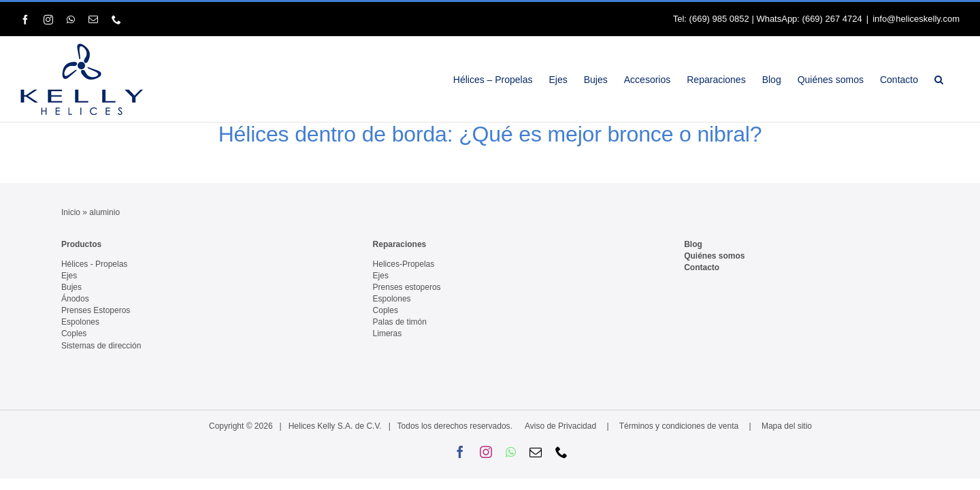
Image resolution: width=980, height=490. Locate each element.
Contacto (702, 267)
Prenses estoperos (407, 287)
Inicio (71, 212)
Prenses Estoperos (96, 310)
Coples (74, 333)
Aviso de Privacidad (560, 426)
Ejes (69, 276)
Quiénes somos (714, 256)
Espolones (80, 322)
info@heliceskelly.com (916, 19)
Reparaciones (400, 244)
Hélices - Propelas (94, 264)
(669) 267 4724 (832, 19)
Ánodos (75, 299)
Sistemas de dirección (101, 346)
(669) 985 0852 (719, 19)
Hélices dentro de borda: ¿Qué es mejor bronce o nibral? (490, 134)
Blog (693, 244)
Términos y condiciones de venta (679, 426)
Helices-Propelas (404, 264)
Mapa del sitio (787, 426)
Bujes (71, 287)
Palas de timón (400, 322)
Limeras (388, 333)
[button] (955, 79)
